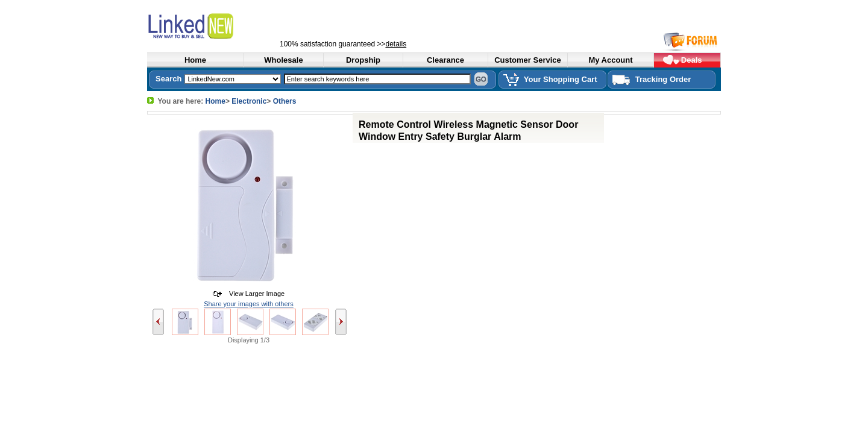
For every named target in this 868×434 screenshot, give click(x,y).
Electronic (249, 101)
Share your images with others (249, 304)
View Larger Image (254, 294)
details (396, 44)
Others (285, 101)
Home (215, 101)
